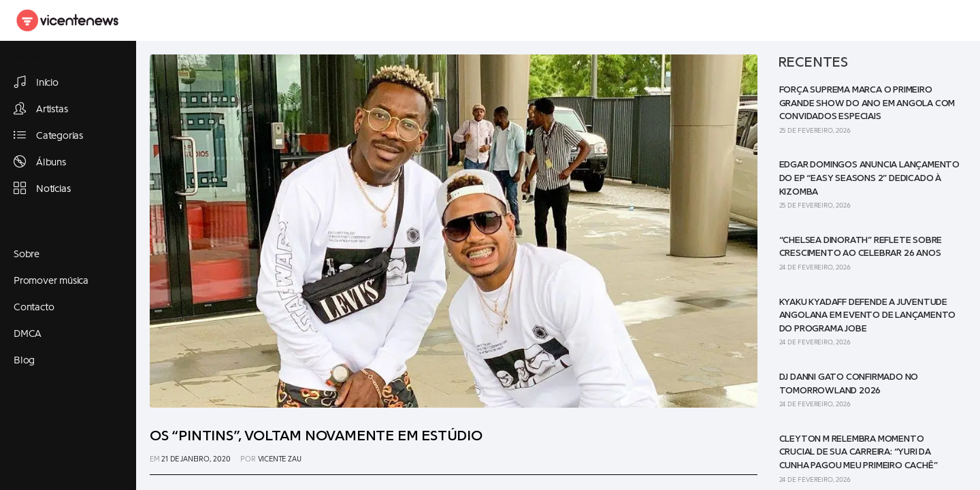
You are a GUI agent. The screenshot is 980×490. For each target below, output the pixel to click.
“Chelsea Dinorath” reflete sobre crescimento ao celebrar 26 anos (861, 247)
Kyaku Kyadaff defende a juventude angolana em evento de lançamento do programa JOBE (868, 315)
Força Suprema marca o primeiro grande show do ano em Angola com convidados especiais (867, 103)
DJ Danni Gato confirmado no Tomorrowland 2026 (849, 384)
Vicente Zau (280, 459)
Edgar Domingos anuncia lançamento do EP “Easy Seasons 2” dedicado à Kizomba (869, 178)
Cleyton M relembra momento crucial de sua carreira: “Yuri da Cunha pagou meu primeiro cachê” (859, 452)
